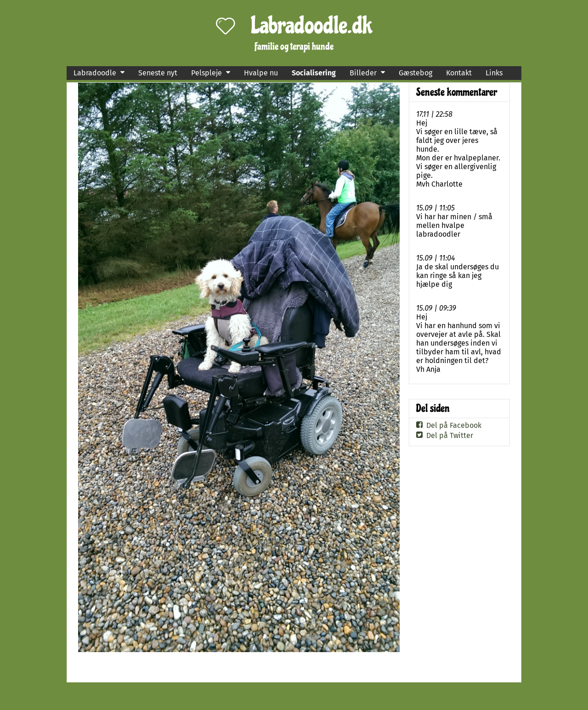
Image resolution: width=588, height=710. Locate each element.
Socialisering (314, 73)
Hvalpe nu (261, 73)
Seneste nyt (158, 73)
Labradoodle (95, 73)
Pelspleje (206, 73)
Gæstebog (416, 73)
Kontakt (459, 73)
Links (494, 73)
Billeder (363, 73)
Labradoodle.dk (312, 26)
